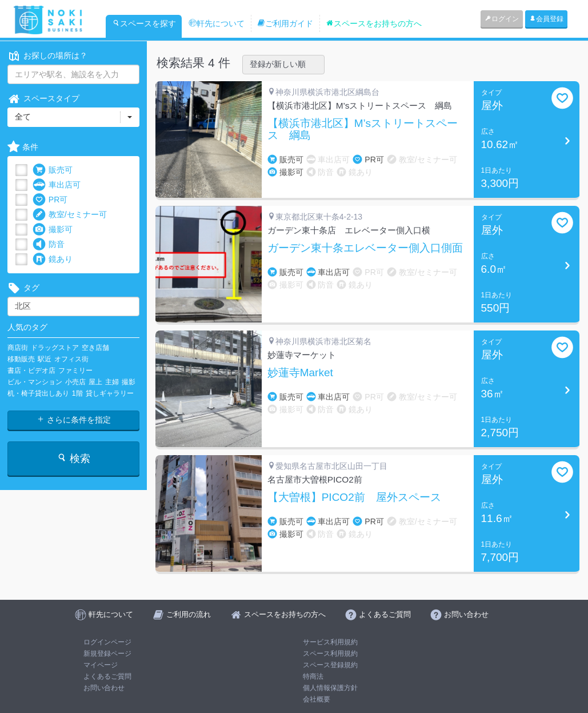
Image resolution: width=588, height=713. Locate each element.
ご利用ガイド (285, 23)
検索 (73, 458)
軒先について (217, 23)
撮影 (129, 382)
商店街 (18, 348)
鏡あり (53, 259)
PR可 (50, 200)
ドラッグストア (55, 348)
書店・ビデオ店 (31, 371)
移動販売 (21, 359)
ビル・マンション (35, 382)
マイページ (101, 665)
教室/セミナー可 (70, 215)
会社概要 (317, 699)
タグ (23, 288)
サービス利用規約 (330, 642)
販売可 (53, 170)
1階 (77, 393)
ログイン (502, 19)
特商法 (313, 676)
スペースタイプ (43, 99)
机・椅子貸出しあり (38, 393)
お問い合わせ (104, 688)
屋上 (95, 382)
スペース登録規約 (330, 665)
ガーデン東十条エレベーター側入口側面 (365, 248)
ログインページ (107, 642)
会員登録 (546, 19)
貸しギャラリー (110, 393)
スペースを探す (144, 23)
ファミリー (75, 371)
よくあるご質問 (107, 676)
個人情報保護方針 (330, 688)
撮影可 (53, 230)
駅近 (45, 359)
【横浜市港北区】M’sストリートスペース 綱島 (363, 130)
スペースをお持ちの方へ (374, 23)
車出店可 (57, 185)
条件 (23, 147)
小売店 (75, 382)
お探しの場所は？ (47, 56)
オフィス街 (71, 359)
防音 (49, 244)
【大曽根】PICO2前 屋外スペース (354, 497)
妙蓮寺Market (300, 373)
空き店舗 (95, 348)
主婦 (112, 382)
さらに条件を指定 (74, 420)
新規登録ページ (107, 654)
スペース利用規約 (330, 654)
